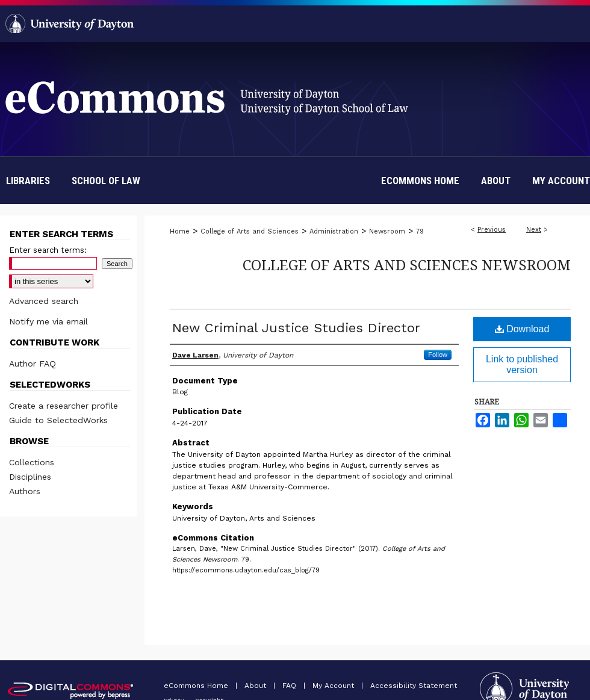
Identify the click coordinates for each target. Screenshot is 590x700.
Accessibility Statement (414, 686)
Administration (334, 231)
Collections (32, 462)
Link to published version (522, 364)
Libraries (28, 181)
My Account (334, 686)
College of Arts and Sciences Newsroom (407, 265)
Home (180, 231)
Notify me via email (48, 321)
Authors (25, 491)
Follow (438, 355)
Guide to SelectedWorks (58, 420)
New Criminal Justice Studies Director (296, 328)
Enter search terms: (48, 250)
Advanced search (44, 301)
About (256, 686)
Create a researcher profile (64, 406)
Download (522, 329)
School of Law (106, 181)
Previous (492, 230)
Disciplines (30, 477)
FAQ (290, 686)
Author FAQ (33, 364)
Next (534, 230)
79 (420, 231)
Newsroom (387, 231)
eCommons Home (197, 686)
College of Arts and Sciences (250, 231)
